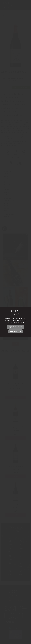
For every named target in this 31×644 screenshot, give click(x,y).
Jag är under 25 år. (16, 331)
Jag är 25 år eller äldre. (15, 327)
